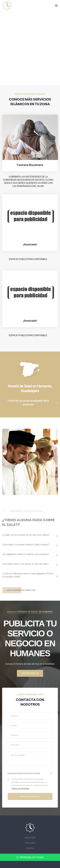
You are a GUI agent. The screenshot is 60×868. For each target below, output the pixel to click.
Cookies (30, 848)
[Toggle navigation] (56, 6)
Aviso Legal (30, 837)
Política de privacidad (20, 788)
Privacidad (30, 843)
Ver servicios (30, 673)
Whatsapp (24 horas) (30, 857)
